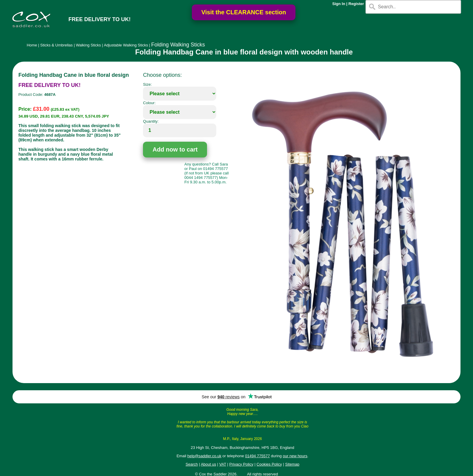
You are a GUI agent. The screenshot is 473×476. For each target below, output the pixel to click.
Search (192, 464)
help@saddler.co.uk (204, 456)
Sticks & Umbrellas (56, 45)
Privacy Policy (241, 464)
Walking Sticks (88, 45)
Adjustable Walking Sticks (126, 45)
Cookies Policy (269, 464)
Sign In (339, 4)
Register (356, 4)
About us (208, 464)
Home (32, 45)
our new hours (295, 456)
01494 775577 (257, 456)
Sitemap (292, 464)
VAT (223, 464)
